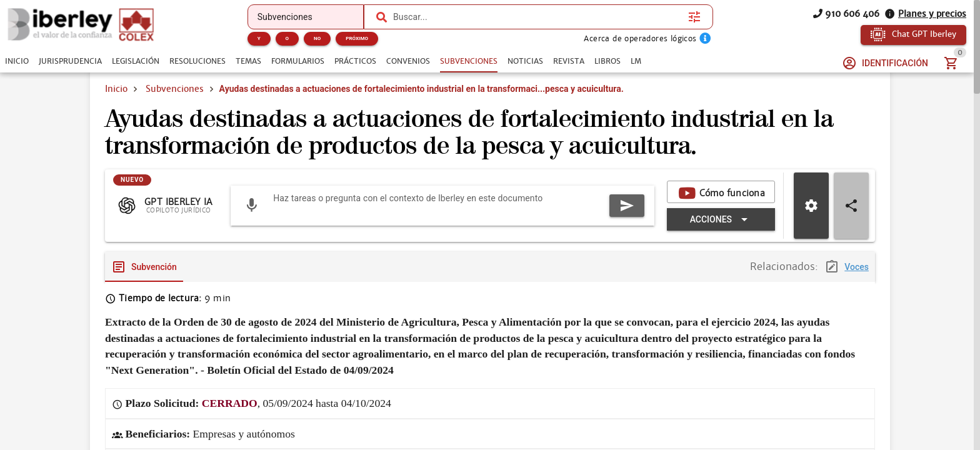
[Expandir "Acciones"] (721, 219)
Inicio (116, 89)
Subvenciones (175, 89)
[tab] (17, 61)
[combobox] (537, 17)
